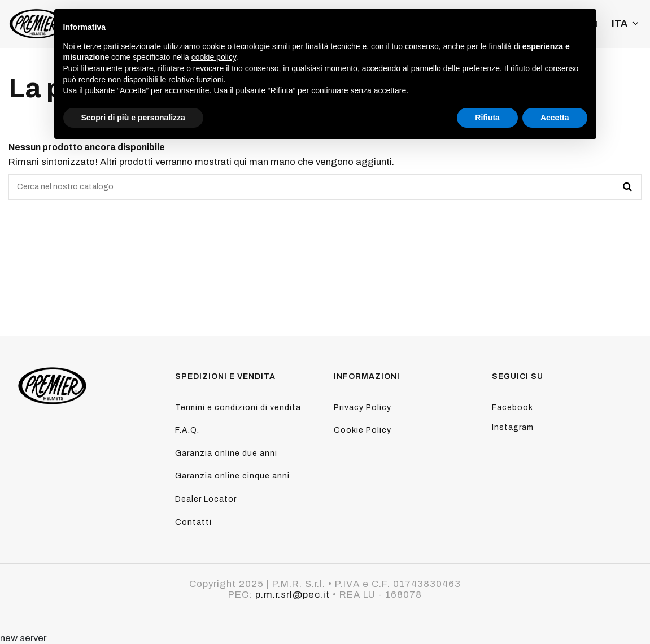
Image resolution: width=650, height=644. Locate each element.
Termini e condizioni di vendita (238, 408)
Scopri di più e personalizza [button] (133, 118)
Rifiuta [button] (487, 118)
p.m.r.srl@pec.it (293, 595)
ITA (627, 23)
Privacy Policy (363, 408)
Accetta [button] (555, 118)
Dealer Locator (206, 499)
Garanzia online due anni (226, 453)
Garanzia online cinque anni (232, 476)
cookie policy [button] (214, 57)
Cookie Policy (363, 430)
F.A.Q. (187, 430)
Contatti (193, 522)
